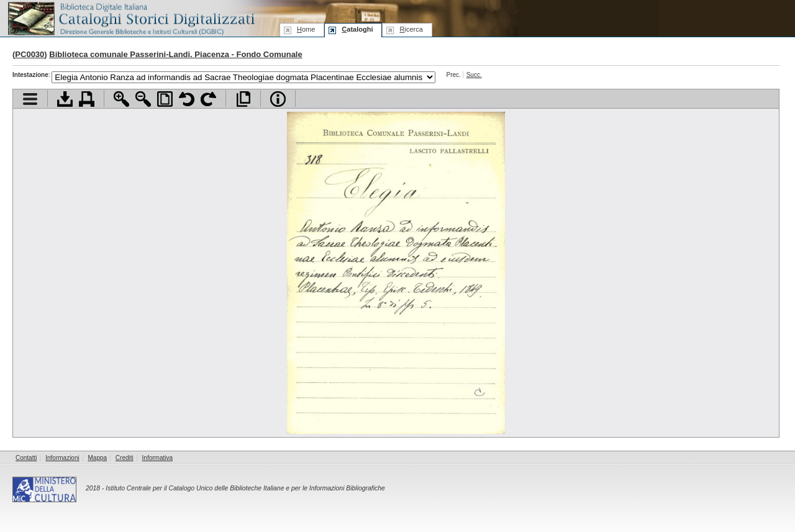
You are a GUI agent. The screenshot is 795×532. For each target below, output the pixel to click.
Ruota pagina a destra (208, 99)
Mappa (98, 458)
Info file (278, 99)
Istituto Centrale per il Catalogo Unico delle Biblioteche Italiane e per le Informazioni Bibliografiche (245, 488)
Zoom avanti (121, 99)
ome (306, 29)
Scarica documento (65, 99)
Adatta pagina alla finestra (165, 99)
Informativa (157, 458)
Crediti (125, 458)
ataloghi (357, 29)
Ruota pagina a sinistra (187, 99)
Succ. (474, 75)
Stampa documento (87, 99)
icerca (411, 29)
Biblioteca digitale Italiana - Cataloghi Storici (130, 18)
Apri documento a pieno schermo (243, 99)
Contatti (26, 458)
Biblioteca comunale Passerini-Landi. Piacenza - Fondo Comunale (175, 54)
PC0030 (30, 54)
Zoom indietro (143, 99)
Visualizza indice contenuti (30, 99)
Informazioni (62, 458)
